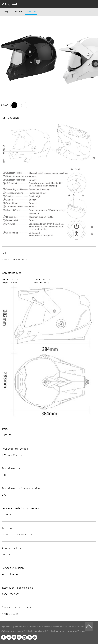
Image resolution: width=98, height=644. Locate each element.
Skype (30, 637)
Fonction (18, 12)
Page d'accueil (7, 627)
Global (35, 637)
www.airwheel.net (16, 631)
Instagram (24, 637)
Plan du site (80, 627)
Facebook (4, 637)
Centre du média (21, 627)
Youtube (14, 637)
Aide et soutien (44, 627)
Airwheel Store (19, 637)
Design (6, 12)
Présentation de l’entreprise (62, 627)
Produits (33, 627)
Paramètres (31, 12)
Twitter (9, 637)
